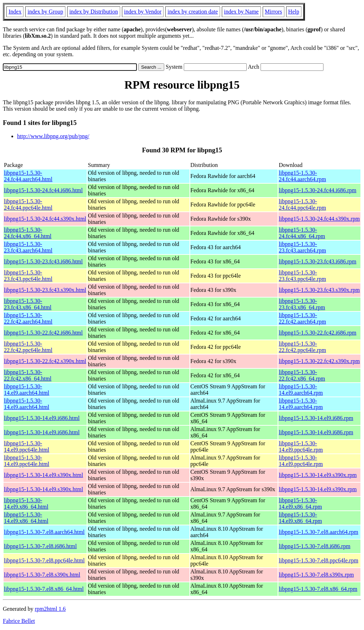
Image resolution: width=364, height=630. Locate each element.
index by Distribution (94, 12)
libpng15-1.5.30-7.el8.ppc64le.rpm (318, 560)
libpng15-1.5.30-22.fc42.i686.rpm (317, 333)
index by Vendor (143, 12)
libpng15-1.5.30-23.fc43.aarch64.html (28, 247)
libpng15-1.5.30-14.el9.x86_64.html (26, 503)
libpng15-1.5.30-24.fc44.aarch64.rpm (302, 176)
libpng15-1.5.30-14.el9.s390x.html (44, 475)
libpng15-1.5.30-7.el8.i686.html (40, 546)
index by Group (45, 12)
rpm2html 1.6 (50, 609)
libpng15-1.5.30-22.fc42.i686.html (43, 333)
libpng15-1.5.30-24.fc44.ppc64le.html (28, 204)
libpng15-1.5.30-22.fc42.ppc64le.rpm (302, 347)
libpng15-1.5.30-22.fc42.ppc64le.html (28, 347)
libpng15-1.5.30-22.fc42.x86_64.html (28, 375)
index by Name (241, 12)
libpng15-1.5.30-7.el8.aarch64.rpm (318, 532)
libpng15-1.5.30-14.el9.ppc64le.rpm (301, 447)
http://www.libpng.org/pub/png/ (53, 136)
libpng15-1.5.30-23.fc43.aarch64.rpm (302, 247)
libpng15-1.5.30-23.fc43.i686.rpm (317, 261)
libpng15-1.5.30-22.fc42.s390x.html (45, 361)
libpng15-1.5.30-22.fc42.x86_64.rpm (302, 375)
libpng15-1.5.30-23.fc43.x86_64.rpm (302, 304)
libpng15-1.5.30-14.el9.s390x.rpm (318, 475)
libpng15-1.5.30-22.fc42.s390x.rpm (319, 361)
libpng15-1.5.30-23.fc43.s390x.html (45, 290)
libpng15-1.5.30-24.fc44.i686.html (43, 190)
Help (294, 12)
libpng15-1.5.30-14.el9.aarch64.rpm (301, 390)
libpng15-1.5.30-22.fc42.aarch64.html (28, 318)
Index (15, 12)
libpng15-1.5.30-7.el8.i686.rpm (314, 546)
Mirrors (274, 12)
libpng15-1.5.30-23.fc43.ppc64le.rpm (302, 276)
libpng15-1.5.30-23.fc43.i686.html (43, 261)
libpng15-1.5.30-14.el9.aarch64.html (27, 390)
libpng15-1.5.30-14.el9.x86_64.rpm (300, 503)
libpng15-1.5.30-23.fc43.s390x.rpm (319, 290)
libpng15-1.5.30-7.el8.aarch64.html (44, 532)
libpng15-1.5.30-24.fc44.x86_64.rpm (302, 233)
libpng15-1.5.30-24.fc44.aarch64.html (28, 176)
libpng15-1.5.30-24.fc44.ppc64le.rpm (302, 204)
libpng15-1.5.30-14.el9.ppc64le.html (27, 447)
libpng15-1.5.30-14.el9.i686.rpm (316, 418)
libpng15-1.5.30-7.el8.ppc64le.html (44, 560)
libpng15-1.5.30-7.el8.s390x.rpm (316, 575)
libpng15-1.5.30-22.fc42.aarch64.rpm (302, 318)
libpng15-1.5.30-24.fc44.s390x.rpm (319, 219)
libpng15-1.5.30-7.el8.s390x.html (42, 575)
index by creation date (193, 12)
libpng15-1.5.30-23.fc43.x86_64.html (28, 304)
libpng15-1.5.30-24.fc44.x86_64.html (28, 233)
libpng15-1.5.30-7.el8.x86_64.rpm (318, 589)
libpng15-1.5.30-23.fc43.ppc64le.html (28, 276)
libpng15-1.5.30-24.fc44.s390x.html (45, 219)
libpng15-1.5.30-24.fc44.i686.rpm (317, 190)
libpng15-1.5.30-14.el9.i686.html (42, 418)
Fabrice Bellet (19, 621)
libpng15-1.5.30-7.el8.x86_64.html (44, 589)
